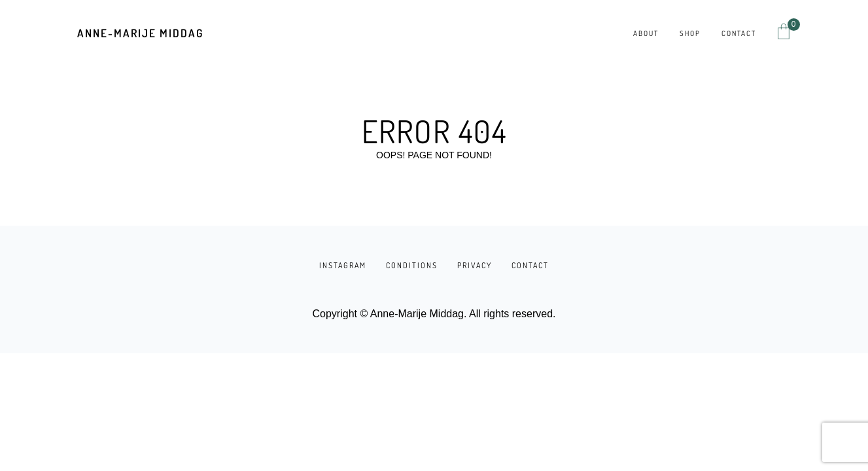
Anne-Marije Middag (140, 33)
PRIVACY (475, 265)
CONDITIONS (412, 265)
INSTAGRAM (343, 265)
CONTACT (530, 265)
